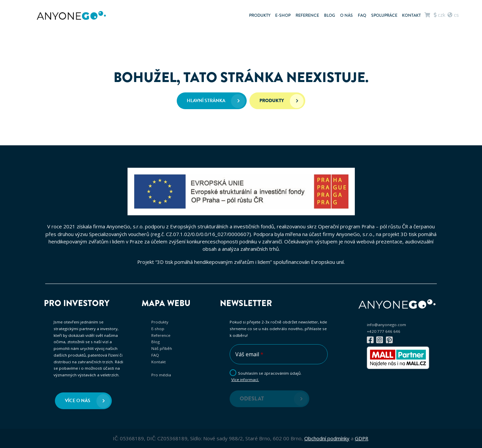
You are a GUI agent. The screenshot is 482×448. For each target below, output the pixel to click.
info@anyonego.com (386, 325)
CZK (439, 15)
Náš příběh (162, 348)
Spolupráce (384, 15)
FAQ (362, 15)
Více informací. (245, 380)
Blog (330, 15)
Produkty (260, 15)
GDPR (361, 438)
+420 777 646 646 (384, 331)
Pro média (161, 375)
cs (453, 15)
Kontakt (411, 15)
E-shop (283, 15)
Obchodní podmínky (327, 438)
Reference (307, 15)
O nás (346, 15)
